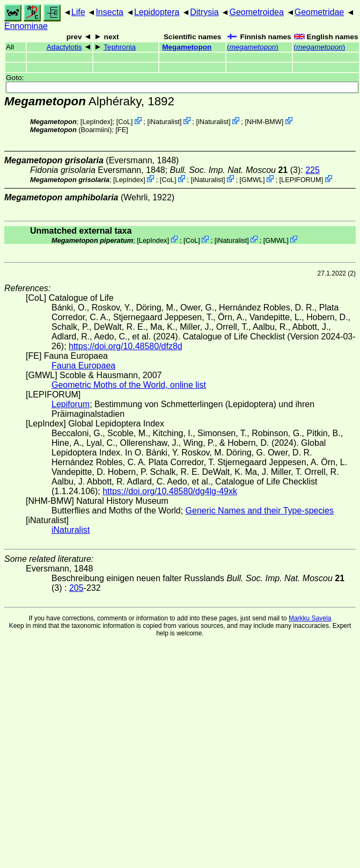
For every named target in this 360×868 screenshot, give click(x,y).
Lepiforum (71, 404)
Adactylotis (64, 47)
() (253, 47)
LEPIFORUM (301, 180)
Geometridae (319, 12)
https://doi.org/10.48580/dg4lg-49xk (170, 491)
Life (78, 12)
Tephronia (120, 47)
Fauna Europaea (83, 366)
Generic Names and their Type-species (260, 511)
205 (76, 588)
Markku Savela (310, 618)
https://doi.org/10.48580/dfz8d (126, 346)
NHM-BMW (264, 122)
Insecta (109, 12)
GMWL (252, 180)
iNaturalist (164, 122)
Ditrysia (204, 12)
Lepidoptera (157, 12)
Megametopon (187, 47)
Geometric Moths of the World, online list (129, 385)
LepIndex (96, 122)
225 (313, 170)
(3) (236, 170)
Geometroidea (256, 12)
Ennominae (26, 26)
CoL (124, 122)
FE (122, 130)
